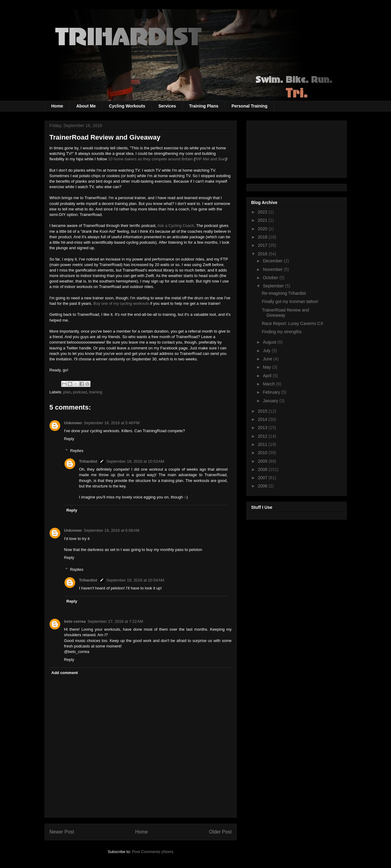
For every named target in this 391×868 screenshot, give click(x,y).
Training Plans (204, 106)
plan (67, 392)
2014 (263, 419)
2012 (263, 436)
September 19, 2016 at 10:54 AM (135, 580)
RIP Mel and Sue (210, 159)
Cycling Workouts (127, 106)
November (273, 269)
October (271, 278)
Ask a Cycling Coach (176, 226)
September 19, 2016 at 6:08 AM (112, 530)
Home (57, 106)
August (270, 342)
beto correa (75, 621)
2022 (263, 212)
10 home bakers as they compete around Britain (151, 159)
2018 (263, 237)
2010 (263, 453)
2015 (263, 411)
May (267, 367)
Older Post (220, 832)
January (271, 401)
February (272, 392)
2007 (263, 478)
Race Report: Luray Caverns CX (292, 323)
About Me (86, 106)
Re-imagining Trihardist (284, 293)
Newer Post (62, 832)
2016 (263, 254)
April (268, 376)
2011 (263, 444)
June (268, 359)
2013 (263, 428)
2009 (263, 461)
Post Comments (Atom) (153, 852)
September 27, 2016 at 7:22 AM (115, 621)
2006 (263, 486)
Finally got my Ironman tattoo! (290, 301)
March (269, 384)
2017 (263, 245)
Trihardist (88, 461)
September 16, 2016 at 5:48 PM (112, 423)
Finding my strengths (282, 332)
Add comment (65, 673)
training (96, 392)
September (274, 286)
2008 (263, 469)
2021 (263, 220)
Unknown (73, 423)
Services (167, 106)
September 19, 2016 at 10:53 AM (135, 461)
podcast (80, 392)
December (273, 261)
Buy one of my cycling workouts (121, 303)
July (267, 351)
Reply (69, 439)
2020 (263, 229)
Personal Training (249, 106)
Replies (77, 451)
